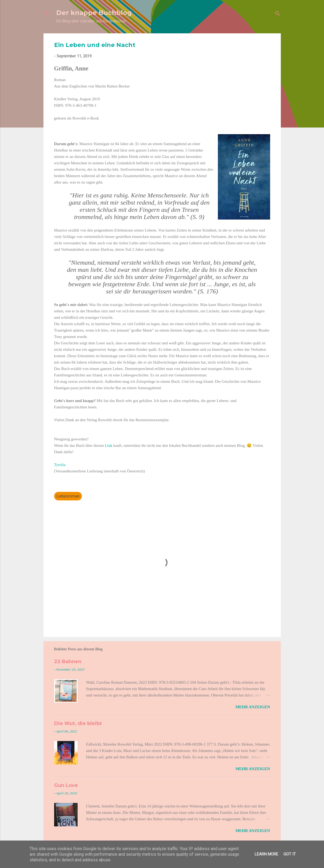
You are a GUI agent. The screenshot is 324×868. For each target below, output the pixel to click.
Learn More (266, 854)
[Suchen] (278, 15)
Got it (290, 854)
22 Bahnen (68, 662)
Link (109, 445)
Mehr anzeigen (253, 707)
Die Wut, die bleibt (78, 723)
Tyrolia (60, 465)
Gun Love (66, 785)
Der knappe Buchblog (94, 13)
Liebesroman (68, 496)
